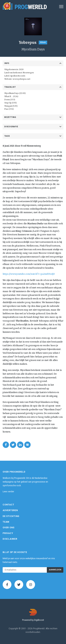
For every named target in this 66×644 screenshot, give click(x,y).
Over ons (9, 528)
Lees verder (8, 492)
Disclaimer (10, 539)
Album (43, 42)
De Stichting (11, 516)
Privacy (8, 533)
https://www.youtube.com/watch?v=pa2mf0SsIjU (29, 274)
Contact (8, 505)
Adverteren (10, 510)
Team (6, 522)
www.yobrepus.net (21, 79)
